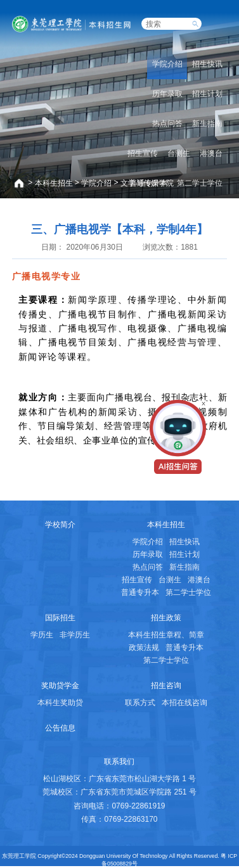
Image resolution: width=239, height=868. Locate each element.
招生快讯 (207, 64)
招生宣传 (143, 153)
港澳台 (211, 153)
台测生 (179, 153)
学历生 (42, 635)
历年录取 (167, 94)
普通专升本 (148, 183)
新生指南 (207, 124)
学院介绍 (96, 183)
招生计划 (207, 94)
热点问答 (167, 124)
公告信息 (60, 728)
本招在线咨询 (184, 703)
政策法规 (144, 648)
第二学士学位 (200, 183)
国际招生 (60, 618)
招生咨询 (166, 686)
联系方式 (140, 703)
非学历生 (75, 635)
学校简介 (60, 525)
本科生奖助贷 (60, 703)
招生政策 (166, 618)
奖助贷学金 (60, 686)
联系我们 (119, 762)
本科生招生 (54, 183)
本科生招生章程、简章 (166, 635)
